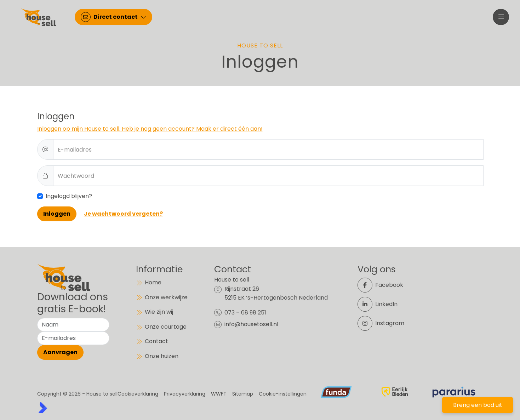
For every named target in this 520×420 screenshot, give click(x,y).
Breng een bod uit (478, 405)
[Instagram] (385, 323)
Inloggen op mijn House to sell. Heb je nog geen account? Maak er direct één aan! (150, 129)
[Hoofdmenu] (501, 18)
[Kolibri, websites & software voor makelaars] (43, 408)
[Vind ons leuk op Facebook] (385, 285)
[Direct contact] (114, 18)
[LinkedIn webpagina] (385, 304)
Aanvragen (60, 352)
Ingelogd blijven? (69, 196)
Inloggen (57, 214)
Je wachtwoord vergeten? (123, 214)
